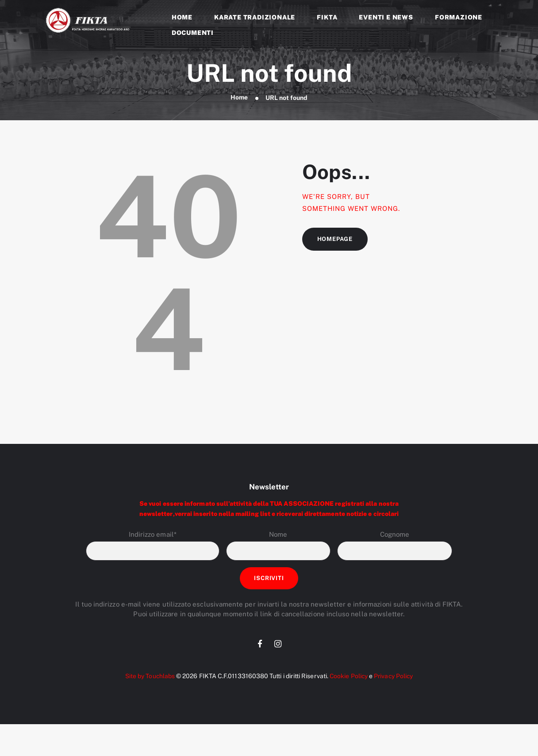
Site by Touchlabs (148, 678)
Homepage (335, 239)
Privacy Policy (394, 678)
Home (239, 98)
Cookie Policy (348, 678)
